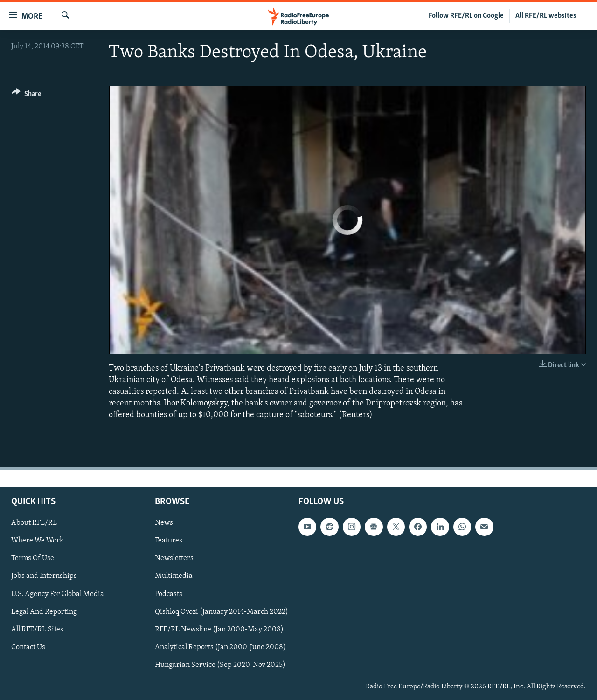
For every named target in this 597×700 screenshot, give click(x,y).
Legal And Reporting (44, 611)
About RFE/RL (34, 523)
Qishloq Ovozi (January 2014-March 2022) (222, 611)
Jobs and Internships (44, 576)
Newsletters (174, 558)
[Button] (26, 95)
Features (169, 541)
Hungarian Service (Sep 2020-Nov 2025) (220, 665)
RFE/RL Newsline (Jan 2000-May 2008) (219, 629)
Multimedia (174, 576)
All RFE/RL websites (546, 16)
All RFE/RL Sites (37, 629)
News (164, 523)
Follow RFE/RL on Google (466, 16)
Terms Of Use (33, 558)
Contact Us (28, 647)
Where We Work (38, 541)
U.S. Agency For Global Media (58, 594)
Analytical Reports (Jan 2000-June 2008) (220, 647)
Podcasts (169, 594)
